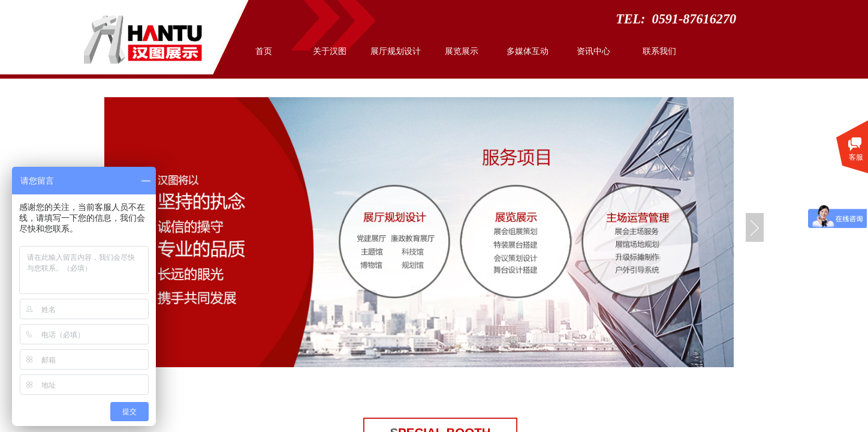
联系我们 (659, 51)
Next (755, 227)
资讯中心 (593, 51)
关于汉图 (330, 51)
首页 (264, 51)
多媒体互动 (528, 51)
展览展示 (462, 51)
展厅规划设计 (396, 51)
